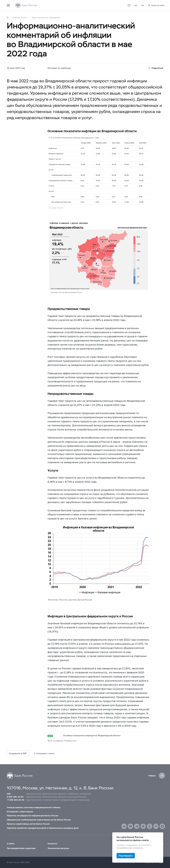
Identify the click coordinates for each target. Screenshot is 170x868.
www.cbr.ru (133, 845)
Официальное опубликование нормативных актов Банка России (39, 820)
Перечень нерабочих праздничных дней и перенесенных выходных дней (43, 828)
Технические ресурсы (58, 848)
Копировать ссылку (45, 753)
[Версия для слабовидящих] (136, 5)
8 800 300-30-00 (15, 797)
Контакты (52, 843)
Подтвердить (126, 856)
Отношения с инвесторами (20, 812)
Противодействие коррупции (21, 848)
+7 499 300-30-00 (15, 800)
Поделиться (157, 68)
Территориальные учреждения (46, 17)
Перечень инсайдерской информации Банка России (32, 815)
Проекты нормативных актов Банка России (28, 824)
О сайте (11, 843)
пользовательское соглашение (130, 847)
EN (143, 5)
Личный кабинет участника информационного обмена (34, 807)
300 (9, 794)
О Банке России (20, 17)
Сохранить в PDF (18, 753)
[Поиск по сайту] (156, 5)
